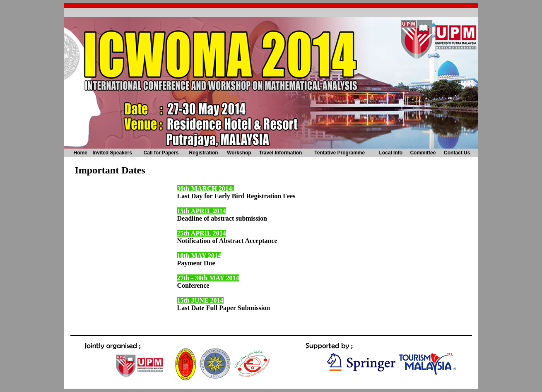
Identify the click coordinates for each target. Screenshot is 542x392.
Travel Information (280, 153)
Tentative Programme (340, 153)
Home (81, 153)
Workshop (239, 153)
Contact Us (457, 153)
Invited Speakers (112, 153)
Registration (204, 153)
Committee (423, 153)
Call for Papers (161, 153)
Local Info (391, 153)
